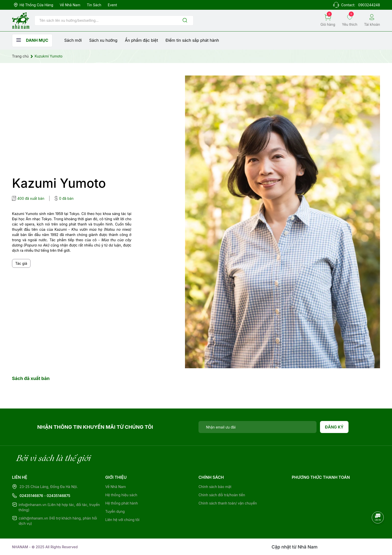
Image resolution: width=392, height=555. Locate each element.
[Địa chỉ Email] (257, 427)
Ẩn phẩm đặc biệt (141, 40)
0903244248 (369, 5)
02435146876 (31, 496)
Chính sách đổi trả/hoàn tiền (222, 495)
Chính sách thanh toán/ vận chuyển (228, 503)
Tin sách (94, 5)
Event (112, 5)
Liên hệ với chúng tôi (122, 520)
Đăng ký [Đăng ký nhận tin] (334, 427)
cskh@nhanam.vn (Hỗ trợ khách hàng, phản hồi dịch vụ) (58, 521)
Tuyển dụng (115, 511)
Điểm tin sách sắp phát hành (192, 40)
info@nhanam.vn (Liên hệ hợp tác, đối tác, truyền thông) (59, 507)
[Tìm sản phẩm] (114, 20)
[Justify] (185, 21)
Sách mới (73, 40)
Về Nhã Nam (70, 5)
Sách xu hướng (103, 40)
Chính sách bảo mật (215, 487)
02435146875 (58, 496)
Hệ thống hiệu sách (121, 495)
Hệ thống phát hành (121, 503)
